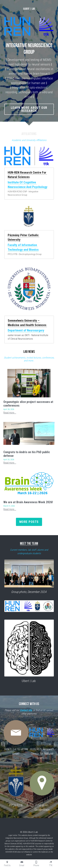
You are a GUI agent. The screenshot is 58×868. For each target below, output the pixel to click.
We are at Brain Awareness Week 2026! (28, 514)
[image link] (29, 162)
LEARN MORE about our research (29, 120)
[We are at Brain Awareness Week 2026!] (29, 496)
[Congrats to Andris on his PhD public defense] (29, 446)
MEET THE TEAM (29, 556)
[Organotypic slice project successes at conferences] (29, 395)
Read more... (10, 425)
